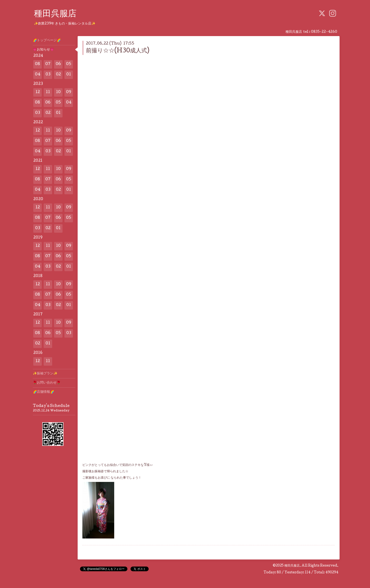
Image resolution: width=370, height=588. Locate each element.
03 (48, 75)
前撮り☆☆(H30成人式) (118, 51)
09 (69, 92)
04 (38, 75)
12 (38, 92)
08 (38, 64)
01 (69, 75)
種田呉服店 (55, 14)
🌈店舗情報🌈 (43, 392)
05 (69, 64)
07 (48, 64)
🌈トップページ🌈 (47, 41)
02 (58, 75)
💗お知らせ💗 (43, 50)
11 (48, 92)
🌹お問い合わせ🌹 (47, 383)
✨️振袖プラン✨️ (45, 374)
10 (58, 92)
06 (58, 64)
